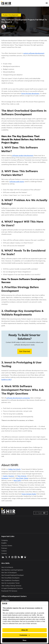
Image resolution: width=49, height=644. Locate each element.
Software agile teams (17, 181)
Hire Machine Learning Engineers (12, 570)
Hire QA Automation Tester (10, 583)
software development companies (18, 398)
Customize (25, 635)
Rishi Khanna (11, 26)
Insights (4, 543)
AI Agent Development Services (12, 588)
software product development (23, 155)
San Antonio (22, 476)
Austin (5, 476)
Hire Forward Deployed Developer (13, 575)
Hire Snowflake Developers (10, 578)
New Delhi (17, 480)
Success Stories (7, 546)
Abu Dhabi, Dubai (22, 478)
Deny (24, 640)
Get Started (25, 351)
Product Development (10, 15)
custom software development (34, 53)
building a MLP (6, 379)
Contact (4, 553)
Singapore (5, 478)
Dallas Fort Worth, (15, 469)
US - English (40, 513)
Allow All (24, 630)
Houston (11, 476)
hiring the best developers (30, 93)
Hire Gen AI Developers (9, 573)
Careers (4, 551)
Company (5, 540)
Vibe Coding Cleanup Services (11, 586)
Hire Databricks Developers (10, 580)
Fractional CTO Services (9, 591)
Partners (4, 548)
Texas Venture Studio (29, 494)
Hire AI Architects (7, 567)
